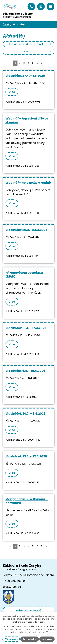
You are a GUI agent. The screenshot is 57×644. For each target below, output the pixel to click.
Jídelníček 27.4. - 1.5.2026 (25, 76)
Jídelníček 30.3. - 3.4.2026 (25, 414)
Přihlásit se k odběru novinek (31, 44)
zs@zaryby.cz (41, 7)
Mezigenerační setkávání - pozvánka (27, 501)
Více (12, 92)
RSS (38, 52)
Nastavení (47, 639)
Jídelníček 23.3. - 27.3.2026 (26, 456)
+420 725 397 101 (31, 7)
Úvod (6, 25)
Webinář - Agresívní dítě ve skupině (27, 120)
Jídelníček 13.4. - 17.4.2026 (26, 328)
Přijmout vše (11, 639)
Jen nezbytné (30, 639)
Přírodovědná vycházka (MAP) (24, 275)
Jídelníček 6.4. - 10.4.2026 (25, 371)
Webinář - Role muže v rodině (28, 183)
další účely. (40, 622)
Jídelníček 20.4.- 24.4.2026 (26, 230)
